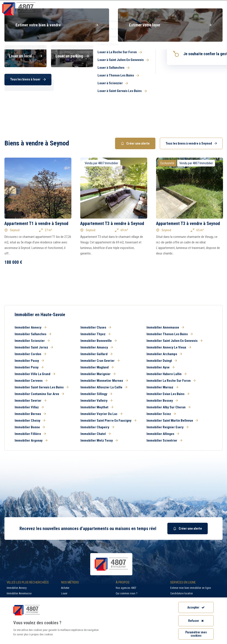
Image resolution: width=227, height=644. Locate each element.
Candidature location (182, 593)
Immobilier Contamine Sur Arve (39, 394)
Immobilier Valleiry (96, 401)
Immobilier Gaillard (96, 354)
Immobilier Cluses (96, 327)
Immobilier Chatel (96, 434)
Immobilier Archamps (164, 354)
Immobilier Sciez (161, 414)
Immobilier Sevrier (30, 401)
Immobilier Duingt (162, 361)
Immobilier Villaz (29, 407)
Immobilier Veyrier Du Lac (101, 414)
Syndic (145, 12)
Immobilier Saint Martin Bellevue (172, 421)
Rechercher (195, 86)
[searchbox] (109, 71)
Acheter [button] (26, 58)
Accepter (196, 607)
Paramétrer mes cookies (196, 634)
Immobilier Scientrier (164, 440)
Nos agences (207, 12)
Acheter (65, 588)
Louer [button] (71, 58)
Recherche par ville (133, 3)
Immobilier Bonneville (99, 341)
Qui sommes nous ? (126, 593)
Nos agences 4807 (126, 588)
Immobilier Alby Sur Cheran (168, 407)
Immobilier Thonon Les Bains (170, 334)
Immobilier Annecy (30, 327)
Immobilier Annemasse (165, 327)
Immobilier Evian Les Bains (168, 394)
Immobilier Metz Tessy (99, 440)
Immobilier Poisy (29, 367)
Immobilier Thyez (95, 334)
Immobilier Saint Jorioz (34, 347)
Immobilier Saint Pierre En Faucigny (108, 421)
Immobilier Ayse (160, 367)
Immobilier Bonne (30, 427)
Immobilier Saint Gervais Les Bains (42, 387)
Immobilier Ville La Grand (35, 374)
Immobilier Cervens (31, 381)
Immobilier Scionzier (32, 341)
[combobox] (150, 71)
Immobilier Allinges (163, 434)
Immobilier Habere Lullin (166, 374)
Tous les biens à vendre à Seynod (191, 143)
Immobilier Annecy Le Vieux (169, 347)
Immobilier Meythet (97, 407)
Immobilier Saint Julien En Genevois (174, 341)
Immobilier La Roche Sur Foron (171, 381)
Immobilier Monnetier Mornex (104, 381)
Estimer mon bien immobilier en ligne (191, 588)
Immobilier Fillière (30, 434)
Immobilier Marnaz (162, 387)
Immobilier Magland (97, 367)
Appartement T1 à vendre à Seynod (36, 223)
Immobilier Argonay (31, 440)
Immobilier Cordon (30, 354)
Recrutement (172, 3)
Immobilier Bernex (30, 414)
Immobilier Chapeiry (97, 427)
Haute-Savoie (13, 45)
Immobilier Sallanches (33, 334)
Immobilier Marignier (98, 374)
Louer (64, 593)
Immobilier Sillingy (96, 394)
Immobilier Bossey (162, 401)
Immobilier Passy (29, 361)
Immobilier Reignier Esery (167, 427)
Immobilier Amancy (97, 347)
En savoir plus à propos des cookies (33, 634)
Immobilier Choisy (30, 421)
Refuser (196, 621)
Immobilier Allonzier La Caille (104, 387)
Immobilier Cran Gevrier (100, 361)
